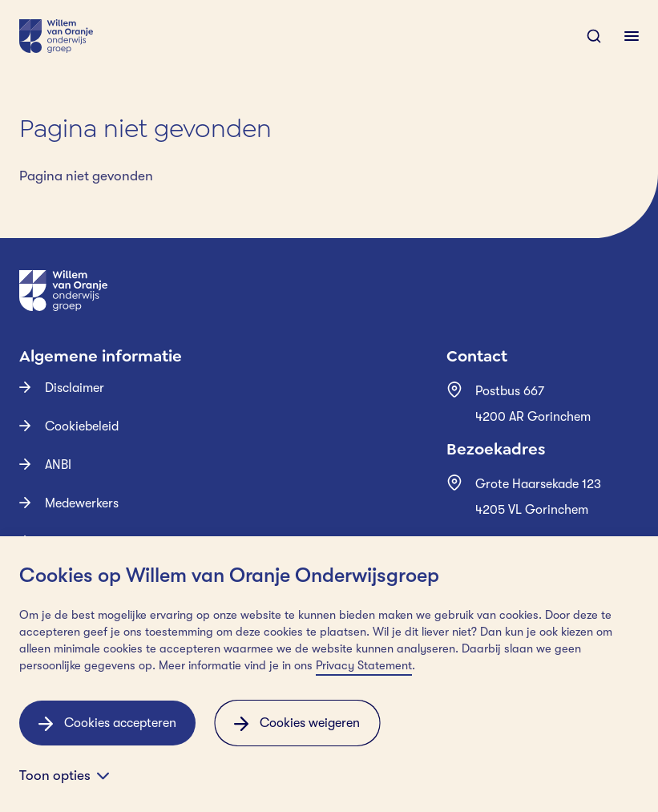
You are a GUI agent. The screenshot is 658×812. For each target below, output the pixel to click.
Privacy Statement (364, 666)
